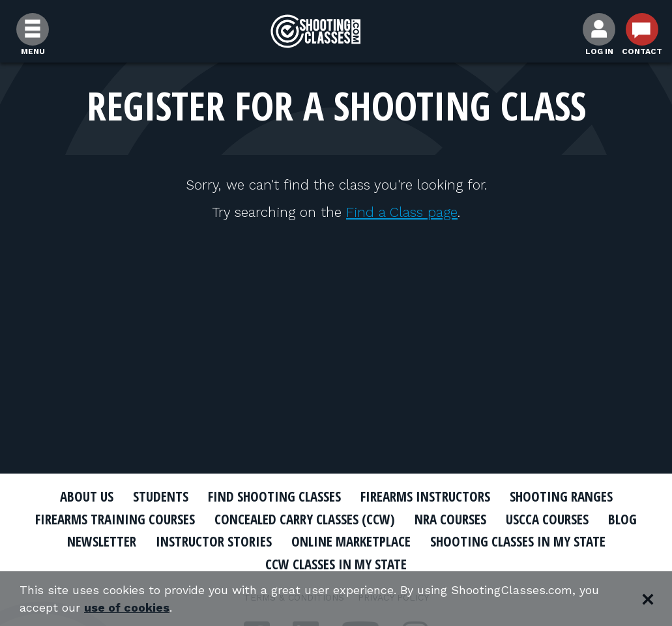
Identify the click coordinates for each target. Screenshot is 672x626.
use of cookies (127, 607)
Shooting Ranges (561, 496)
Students (161, 496)
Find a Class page (402, 212)
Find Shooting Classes (274, 496)
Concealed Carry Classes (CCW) (305, 519)
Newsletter (102, 541)
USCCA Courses (547, 519)
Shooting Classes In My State (518, 541)
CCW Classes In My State (336, 564)
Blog (622, 519)
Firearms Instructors (425, 496)
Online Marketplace (351, 541)
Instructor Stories (214, 541)
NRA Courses (450, 519)
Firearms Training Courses (115, 519)
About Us (87, 496)
